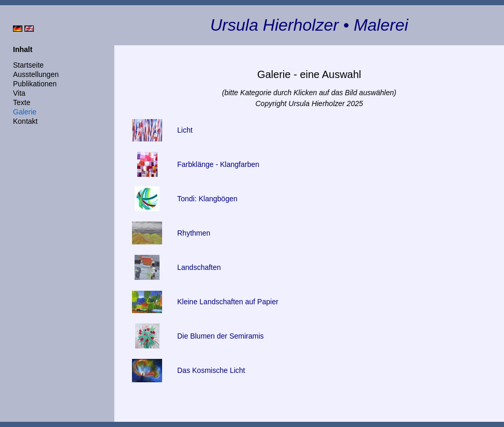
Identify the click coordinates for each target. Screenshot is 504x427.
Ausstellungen (36, 74)
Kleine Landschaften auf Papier (228, 302)
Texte (22, 102)
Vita (19, 93)
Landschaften (199, 267)
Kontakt (25, 121)
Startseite (28, 65)
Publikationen (35, 84)
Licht (185, 130)
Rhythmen (194, 233)
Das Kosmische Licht (211, 370)
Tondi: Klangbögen (207, 199)
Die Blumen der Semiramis (221, 336)
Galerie (25, 112)
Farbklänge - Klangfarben (218, 164)
